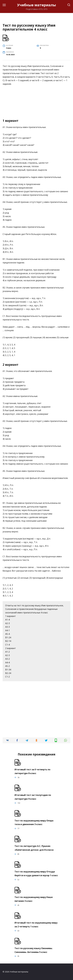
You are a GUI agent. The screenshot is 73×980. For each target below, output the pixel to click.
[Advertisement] (36, 103)
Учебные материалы (37, 5)
